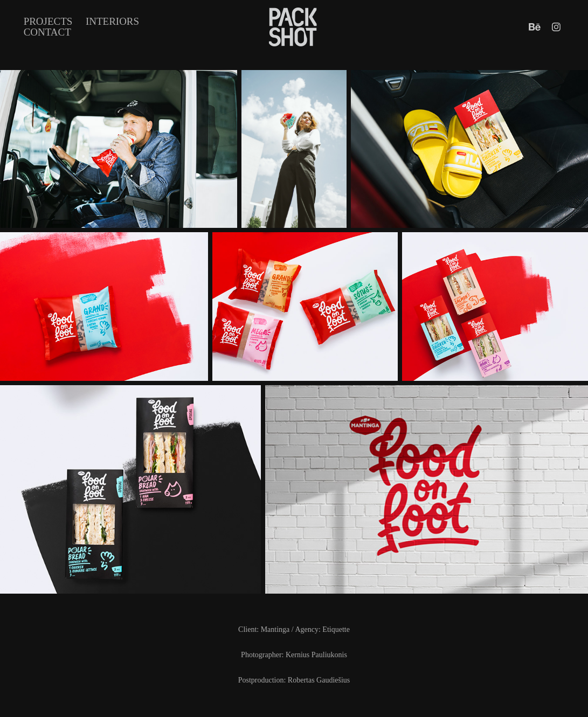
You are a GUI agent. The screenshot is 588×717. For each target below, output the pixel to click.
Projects (48, 21)
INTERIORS (112, 21)
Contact (47, 32)
